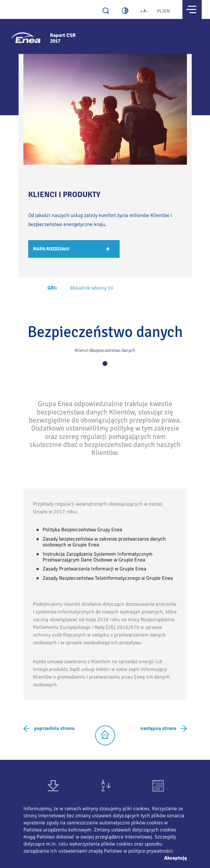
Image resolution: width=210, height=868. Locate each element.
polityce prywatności (150, 851)
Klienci (81, 351)
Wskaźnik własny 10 (92, 288)
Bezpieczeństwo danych (113, 351)
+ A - (144, 11)
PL (160, 11)
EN (167, 11)
